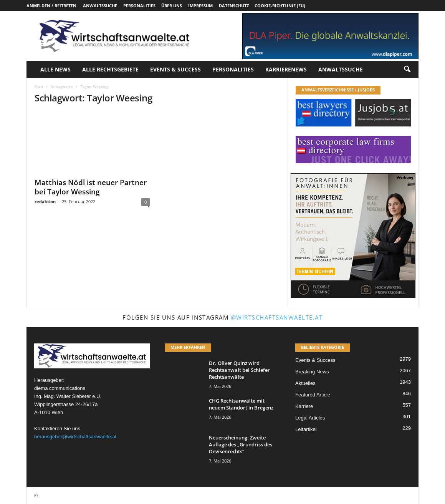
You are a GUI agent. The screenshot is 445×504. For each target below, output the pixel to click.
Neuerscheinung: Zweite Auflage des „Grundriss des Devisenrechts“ (241, 444)
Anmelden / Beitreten (51, 6)
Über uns (172, 6)
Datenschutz (234, 6)
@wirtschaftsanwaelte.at (277, 317)
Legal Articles (310, 418)
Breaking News (312, 372)
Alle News (55, 69)
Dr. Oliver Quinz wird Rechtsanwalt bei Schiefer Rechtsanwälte (239, 370)
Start (39, 86)
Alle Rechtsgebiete (110, 69)
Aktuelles (305, 383)
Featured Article (313, 395)
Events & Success (175, 69)
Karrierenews (286, 69)
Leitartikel (306, 429)
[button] (407, 70)
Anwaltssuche (100, 6)
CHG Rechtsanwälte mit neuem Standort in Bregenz (241, 404)
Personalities (139, 6)
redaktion (45, 201)
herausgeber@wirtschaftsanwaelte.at (75, 437)
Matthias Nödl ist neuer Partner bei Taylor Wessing (91, 187)
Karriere (304, 406)
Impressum (200, 6)
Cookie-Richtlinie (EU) (280, 6)
